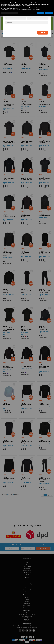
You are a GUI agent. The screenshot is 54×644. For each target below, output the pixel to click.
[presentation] (37, 27)
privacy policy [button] (37, 3)
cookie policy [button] (27, 6)
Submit (43, 33)
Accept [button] (49, 13)
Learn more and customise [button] (10, 13)
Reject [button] (41, 13)
